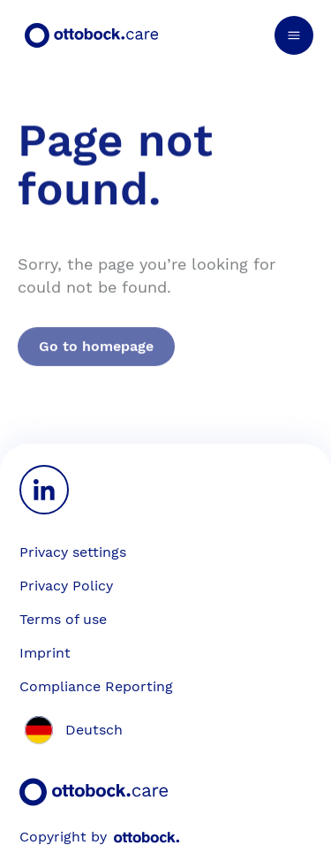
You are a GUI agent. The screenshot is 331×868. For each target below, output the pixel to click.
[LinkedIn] (44, 490)
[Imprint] (165, 653)
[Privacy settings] (73, 552)
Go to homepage (96, 359)
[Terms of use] (165, 620)
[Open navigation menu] (294, 35)
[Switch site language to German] (71, 730)
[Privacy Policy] (165, 586)
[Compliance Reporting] (165, 687)
